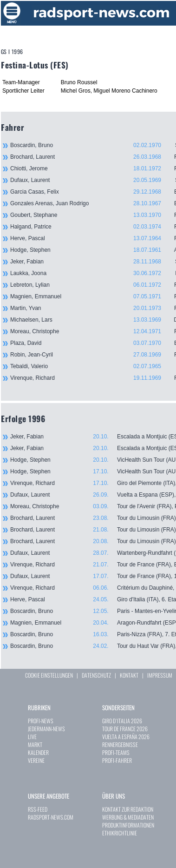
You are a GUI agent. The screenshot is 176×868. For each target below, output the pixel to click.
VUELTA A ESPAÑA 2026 (126, 737)
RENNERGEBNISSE (120, 744)
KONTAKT (129, 675)
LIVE (32, 737)
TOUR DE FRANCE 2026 (125, 729)
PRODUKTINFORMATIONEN (128, 825)
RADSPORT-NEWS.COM (51, 817)
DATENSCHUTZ (96, 675)
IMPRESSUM (160, 675)
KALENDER (38, 752)
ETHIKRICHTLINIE (120, 833)
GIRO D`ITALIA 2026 (122, 721)
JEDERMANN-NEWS (46, 729)
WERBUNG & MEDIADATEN (128, 817)
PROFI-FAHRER (117, 760)
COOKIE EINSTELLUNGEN (49, 675)
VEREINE (36, 760)
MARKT (35, 744)
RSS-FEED (38, 809)
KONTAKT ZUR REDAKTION (128, 809)
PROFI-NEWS (41, 721)
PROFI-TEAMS (116, 752)
